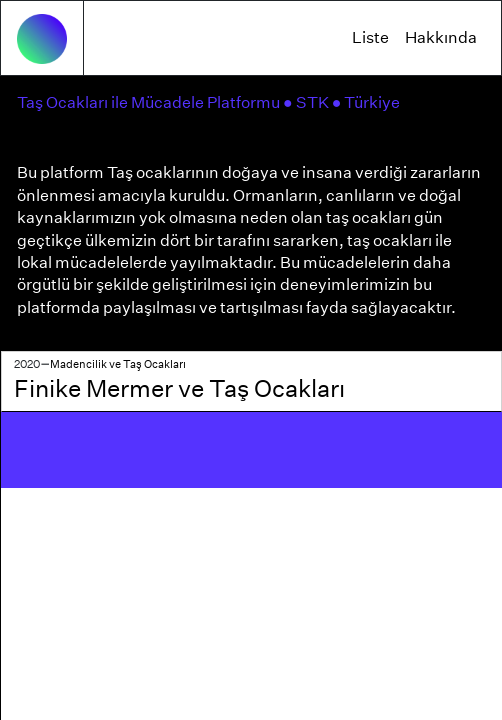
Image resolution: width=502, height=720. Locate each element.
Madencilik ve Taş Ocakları (118, 364)
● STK (307, 102)
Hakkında (441, 37)
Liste (370, 37)
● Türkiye (368, 102)
